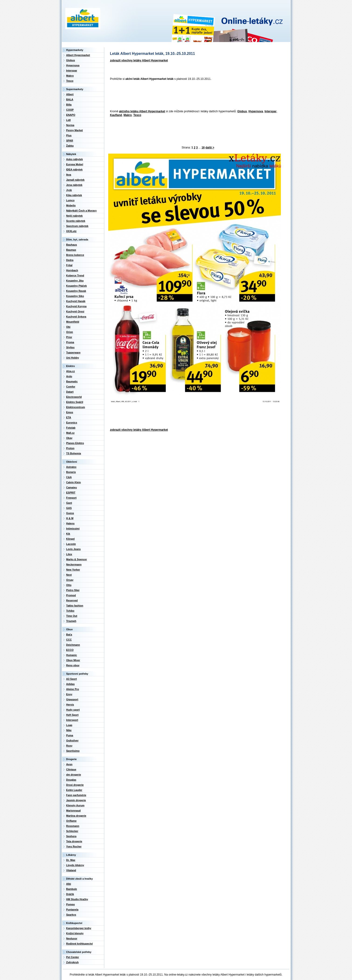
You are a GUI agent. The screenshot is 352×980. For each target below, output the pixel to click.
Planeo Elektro (75, 443)
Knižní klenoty (75, 933)
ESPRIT (71, 493)
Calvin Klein (74, 482)
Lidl (69, 120)
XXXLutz (71, 231)
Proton (70, 448)
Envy (69, 694)
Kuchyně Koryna (76, 306)
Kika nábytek (74, 195)
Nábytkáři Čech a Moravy (82, 211)
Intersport (72, 720)
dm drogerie (74, 775)
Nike (69, 730)
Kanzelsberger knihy (79, 928)
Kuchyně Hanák (76, 301)
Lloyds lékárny (75, 865)
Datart (70, 392)
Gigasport (72, 699)
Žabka (70, 146)
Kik (68, 534)
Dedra (70, 260)
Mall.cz (70, 433)
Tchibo (70, 611)
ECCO (70, 650)
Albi (69, 884)
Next (69, 575)
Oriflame (71, 821)
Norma (70, 125)
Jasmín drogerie (76, 800)
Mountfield (73, 322)
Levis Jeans (73, 549)
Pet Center (73, 957)
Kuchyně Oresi (75, 311)
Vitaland (71, 870)
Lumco (70, 200)
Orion (70, 332)
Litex (69, 554)
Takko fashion (75, 606)
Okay (69, 438)
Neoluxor (72, 938)
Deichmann (73, 645)
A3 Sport (72, 679)
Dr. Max (71, 860)
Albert (70, 94)
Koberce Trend (75, 275)
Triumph (71, 621)
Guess (70, 513)
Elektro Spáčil (75, 402)
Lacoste (71, 544)
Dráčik (70, 894)
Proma (70, 342)
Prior (69, 337)
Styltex (70, 347)
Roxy (69, 746)
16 (203, 148)
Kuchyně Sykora (76, 317)
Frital (69, 265)
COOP (70, 110)
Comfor (71, 387)
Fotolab (71, 428)
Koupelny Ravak (76, 291)
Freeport (71, 498)
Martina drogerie (76, 816)
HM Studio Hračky (77, 899)
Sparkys (71, 915)
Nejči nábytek (75, 216)
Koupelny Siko (75, 296)
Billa (69, 105)
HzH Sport (72, 715)
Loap (69, 725)
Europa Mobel (75, 164)
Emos (70, 412)
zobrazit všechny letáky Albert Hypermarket (139, 60)
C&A (69, 477)
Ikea (69, 175)
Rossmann (73, 826)
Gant (69, 503)
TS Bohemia (74, 453)
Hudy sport (73, 710)
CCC (69, 640)
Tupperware (73, 353)
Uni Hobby (73, 358)
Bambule (72, 889)
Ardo (69, 376)
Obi (68, 327)
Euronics (72, 423)
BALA (70, 99)
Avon (69, 764)
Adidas (71, 684)
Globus (242, 111)
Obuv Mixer (73, 660)
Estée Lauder (74, 790)
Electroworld (74, 397)
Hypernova (256, 111)
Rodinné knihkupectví (80, 944)
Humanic (72, 655)
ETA (69, 417)
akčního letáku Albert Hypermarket (142, 111)
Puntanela (72, 909)
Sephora (71, 836)
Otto (69, 585)
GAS (69, 508)
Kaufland (116, 115)
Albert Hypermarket (78, 55)
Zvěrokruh (73, 962)
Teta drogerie (74, 841)
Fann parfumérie (76, 795)
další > (210, 148)
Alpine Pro (73, 689)
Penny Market (75, 130)
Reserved (72, 600)
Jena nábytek (74, 185)
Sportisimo (73, 751)
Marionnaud (73, 811)
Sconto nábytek (76, 221)
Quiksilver (72, 740)
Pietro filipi (73, 590)
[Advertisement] (193, 95)
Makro (128, 115)
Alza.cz (71, 371)
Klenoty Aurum (75, 805)
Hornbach (72, 270)
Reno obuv (73, 665)
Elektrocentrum (76, 407)
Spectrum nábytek (77, 226)
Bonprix (71, 472)
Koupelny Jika (75, 281)
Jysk (69, 190)
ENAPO (71, 115)
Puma (70, 735)
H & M (70, 518)
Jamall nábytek (75, 180)
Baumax (71, 250)
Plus (69, 135)
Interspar (270, 111)
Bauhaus (72, 245)
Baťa (69, 635)
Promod (71, 595)
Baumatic (72, 381)
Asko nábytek (75, 159)
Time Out (72, 616)
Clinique (71, 769)
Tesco (137, 115)
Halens (70, 523)
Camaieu (72, 487)
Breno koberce (75, 255)
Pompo (71, 904)
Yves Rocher (74, 846)
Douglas (71, 780)
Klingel (71, 539)
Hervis (70, 705)
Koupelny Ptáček (77, 286)
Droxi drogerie (75, 785)
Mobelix (71, 205)
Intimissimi (73, 529)
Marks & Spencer (77, 559)
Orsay (70, 580)
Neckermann (74, 564)
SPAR (70, 141)
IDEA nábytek (75, 169)
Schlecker (72, 831)
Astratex (71, 467)
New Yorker (73, 570)
